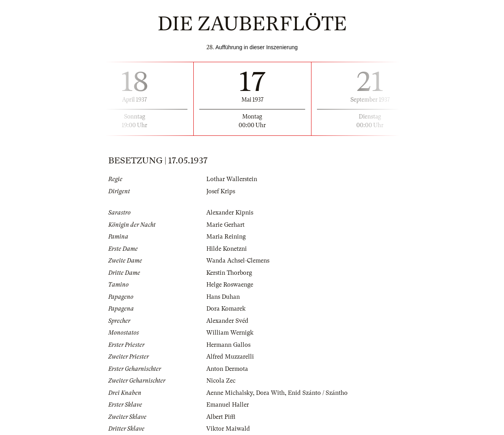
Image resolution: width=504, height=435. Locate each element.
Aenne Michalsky (230, 393)
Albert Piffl (221, 417)
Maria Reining (226, 237)
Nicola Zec (221, 381)
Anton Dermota (227, 369)
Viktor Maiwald (228, 429)
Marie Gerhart (225, 225)
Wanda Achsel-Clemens (238, 261)
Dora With (270, 393)
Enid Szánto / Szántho (318, 393)
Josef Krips (221, 191)
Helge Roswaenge (230, 285)
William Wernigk (230, 333)
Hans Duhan (223, 297)
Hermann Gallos (228, 345)
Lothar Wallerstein (232, 179)
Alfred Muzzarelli (230, 357)
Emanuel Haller (228, 405)
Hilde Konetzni (227, 249)
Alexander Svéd (227, 321)
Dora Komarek (226, 309)
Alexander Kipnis (230, 213)
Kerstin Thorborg (229, 273)
